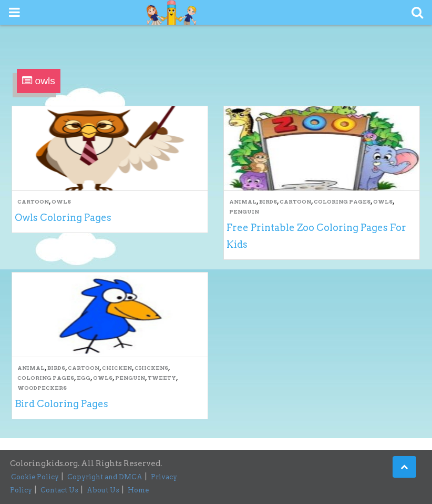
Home (138, 490)
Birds (268, 201)
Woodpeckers (42, 388)
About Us (103, 490)
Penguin (244, 211)
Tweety (162, 378)
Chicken (117, 368)
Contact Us (59, 490)
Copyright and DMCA (105, 477)
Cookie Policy (35, 477)
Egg (84, 378)
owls (61, 201)
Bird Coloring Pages (61, 404)
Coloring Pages (342, 201)
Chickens (151, 368)
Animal (243, 201)
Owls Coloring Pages (63, 218)
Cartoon (33, 201)
